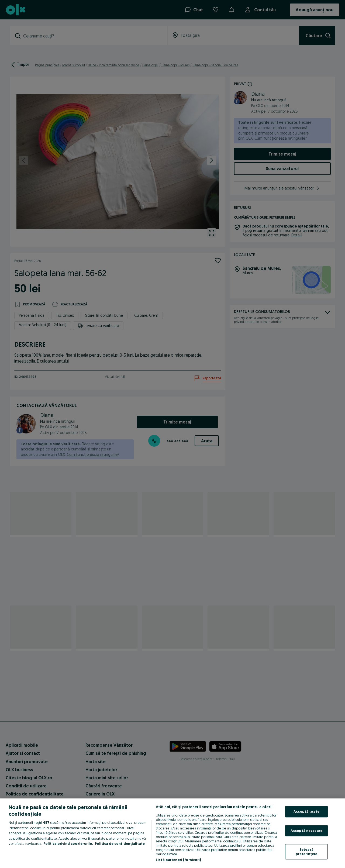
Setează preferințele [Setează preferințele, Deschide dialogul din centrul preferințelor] (307, 852)
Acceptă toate (306, 811)
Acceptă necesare (306, 831)
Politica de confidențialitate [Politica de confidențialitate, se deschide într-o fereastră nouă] (120, 843)
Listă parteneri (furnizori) (178, 860)
